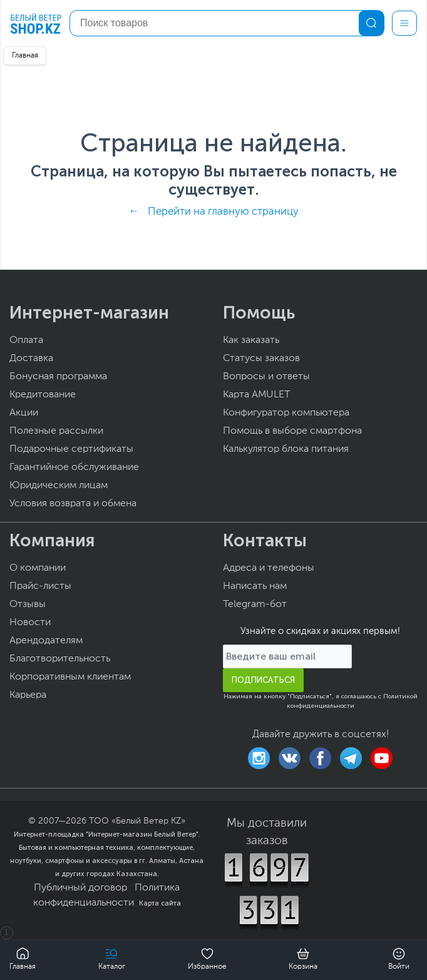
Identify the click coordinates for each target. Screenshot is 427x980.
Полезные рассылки (56, 431)
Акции (24, 413)
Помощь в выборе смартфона (292, 431)
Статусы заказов (261, 359)
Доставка (31, 359)
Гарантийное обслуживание (74, 467)
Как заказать (251, 340)
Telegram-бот (255, 605)
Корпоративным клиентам (70, 677)
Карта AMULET (257, 395)
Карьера (28, 695)
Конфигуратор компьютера (286, 413)
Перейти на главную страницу (223, 212)
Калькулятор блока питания (286, 449)
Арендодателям (46, 641)
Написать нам (255, 586)
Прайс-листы (40, 586)
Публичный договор (80, 888)
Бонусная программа (58, 377)
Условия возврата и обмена (73, 504)
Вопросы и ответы (266, 377)
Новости (30, 623)
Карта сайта (160, 903)
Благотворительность (60, 659)
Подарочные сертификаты (71, 449)
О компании (38, 568)
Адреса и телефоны (269, 568)
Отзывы (28, 605)
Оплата (26, 340)
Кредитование (43, 395)
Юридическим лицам (59, 486)
